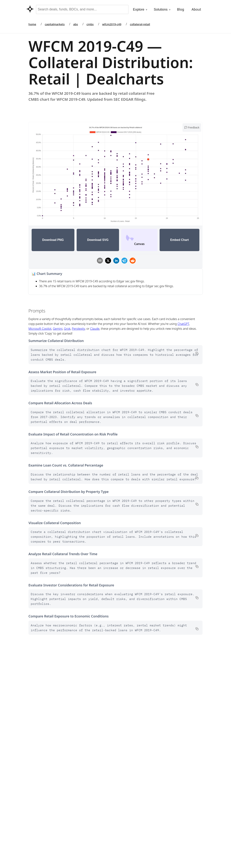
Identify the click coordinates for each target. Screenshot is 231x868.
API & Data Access (91, 845)
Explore (140, 9)
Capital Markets (130, 815)
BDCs (123, 838)
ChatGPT (183, 324)
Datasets (85, 853)
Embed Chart (179, 240)
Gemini (58, 329)
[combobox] (82, 9)
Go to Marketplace (41, 712)
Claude (95, 329)
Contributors (88, 830)
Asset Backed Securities (135, 853)
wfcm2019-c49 (112, 24)
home (32, 24)
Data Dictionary (154, 712)
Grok (67, 329)
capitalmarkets (55, 24)
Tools (82, 815)
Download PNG (53, 240)
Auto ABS (125, 830)
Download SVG (98, 240)
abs (76, 24)
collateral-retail (140, 24)
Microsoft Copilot (40, 329)
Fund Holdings (129, 845)
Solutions (162, 9)
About (196, 9)
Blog (181, 9)
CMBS (123, 823)
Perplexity (78, 329)
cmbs (90, 24)
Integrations (87, 823)
